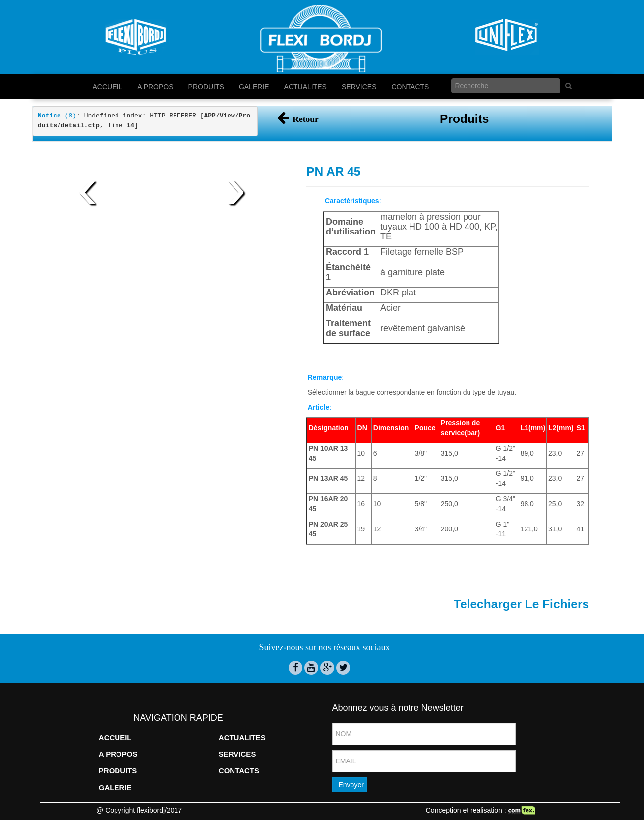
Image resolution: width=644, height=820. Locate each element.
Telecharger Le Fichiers (521, 604)
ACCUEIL (108, 87)
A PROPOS (155, 87)
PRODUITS (206, 87)
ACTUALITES (305, 87)
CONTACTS (410, 87)
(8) (57, 116)
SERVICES (359, 87)
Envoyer (351, 785)
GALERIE (254, 87)
